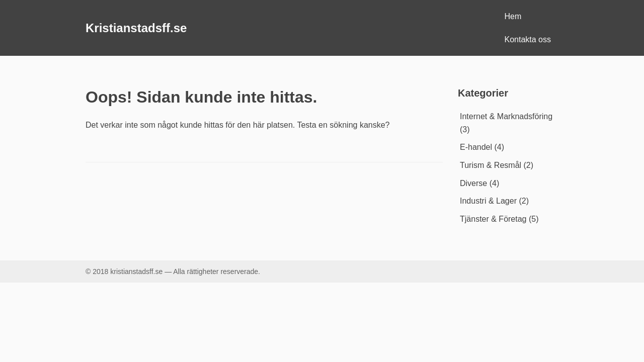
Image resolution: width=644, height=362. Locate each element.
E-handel (476, 147)
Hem (513, 16)
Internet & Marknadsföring (506, 116)
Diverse (473, 183)
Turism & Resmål (491, 165)
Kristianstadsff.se (136, 28)
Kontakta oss (528, 39)
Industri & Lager (488, 201)
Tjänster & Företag (493, 219)
